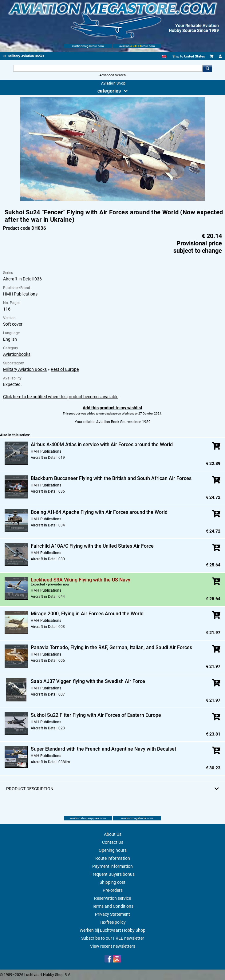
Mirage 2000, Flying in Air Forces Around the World (87, 614)
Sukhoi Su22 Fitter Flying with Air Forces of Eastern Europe (96, 715)
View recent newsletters (113, 946)
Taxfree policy (113, 922)
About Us (113, 834)
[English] (164, 56)
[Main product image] (112, 200)
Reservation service (112, 898)
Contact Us (113, 842)
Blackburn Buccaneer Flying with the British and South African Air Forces (111, 478)
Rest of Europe (65, 369)
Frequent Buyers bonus (112, 874)
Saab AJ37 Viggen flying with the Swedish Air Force (88, 681)
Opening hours (113, 850)
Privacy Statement (112, 914)
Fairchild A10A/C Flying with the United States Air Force (92, 546)
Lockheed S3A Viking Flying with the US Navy (81, 580)
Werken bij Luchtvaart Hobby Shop (112, 930)
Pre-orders (113, 890)
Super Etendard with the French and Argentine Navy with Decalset (103, 749)
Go (207, 68)
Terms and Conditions (113, 906)
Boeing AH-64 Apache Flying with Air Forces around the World (99, 512)
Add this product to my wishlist (112, 408)
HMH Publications (20, 294)
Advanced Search (112, 75)
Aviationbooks (17, 354)
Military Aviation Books (25, 369)
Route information (113, 858)
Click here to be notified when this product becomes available (61, 397)
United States (195, 56)
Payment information (112, 866)
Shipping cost (112, 882)
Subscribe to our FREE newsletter (113, 938)
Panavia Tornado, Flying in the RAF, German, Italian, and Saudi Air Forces (111, 647)
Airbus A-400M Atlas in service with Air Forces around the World (102, 444)
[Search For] (108, 68)
